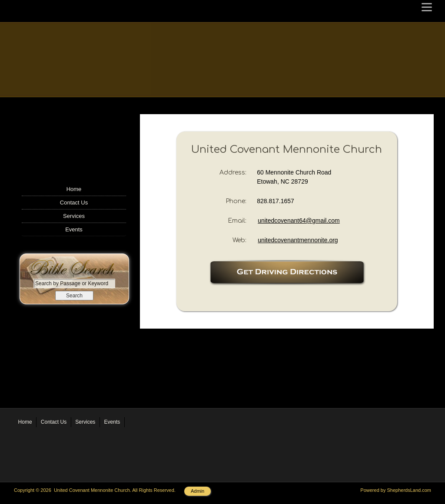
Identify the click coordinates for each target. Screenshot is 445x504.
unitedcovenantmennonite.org (298, 240)
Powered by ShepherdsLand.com (396, 490)
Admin (198, 491)
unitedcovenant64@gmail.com (299, 221)
